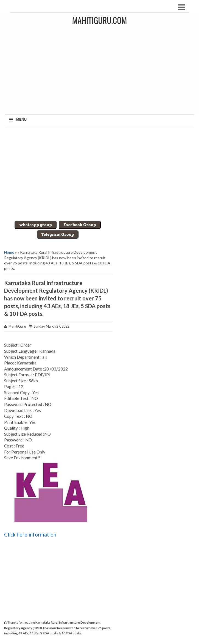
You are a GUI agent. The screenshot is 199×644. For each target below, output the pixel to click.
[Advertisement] (99, 174)
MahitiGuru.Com (99, 20)
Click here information (30, 534)
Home (9, 252)
